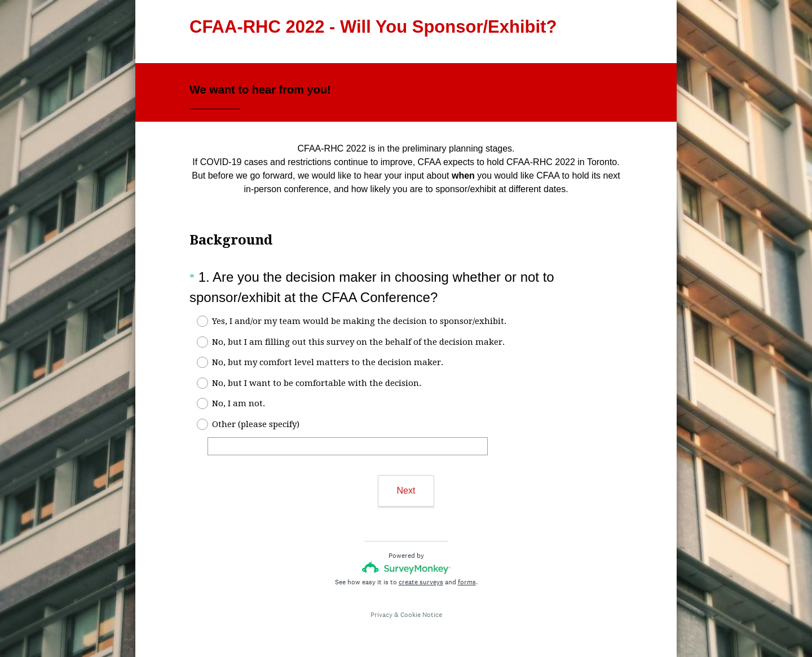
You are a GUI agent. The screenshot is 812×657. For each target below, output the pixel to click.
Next (406, 490)
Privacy (381, 615)
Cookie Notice (421, 615)
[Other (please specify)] (348, 446)
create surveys (421, 582)
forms (467, 582)
